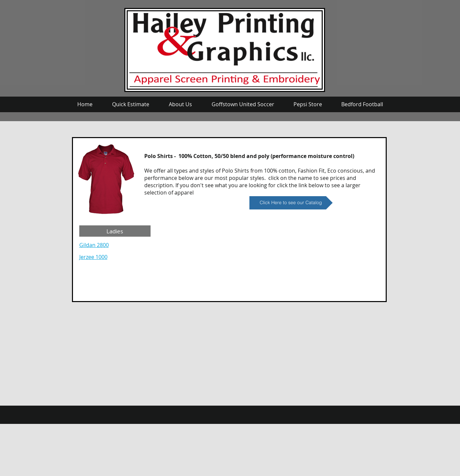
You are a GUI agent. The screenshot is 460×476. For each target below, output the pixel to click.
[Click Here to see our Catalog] (291, 203)
